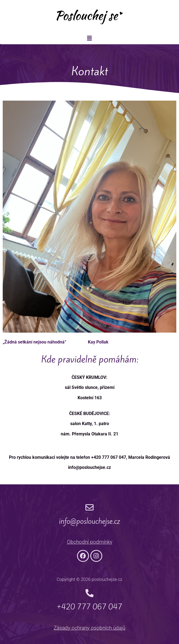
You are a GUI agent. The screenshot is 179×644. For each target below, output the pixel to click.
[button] (90, 38)
